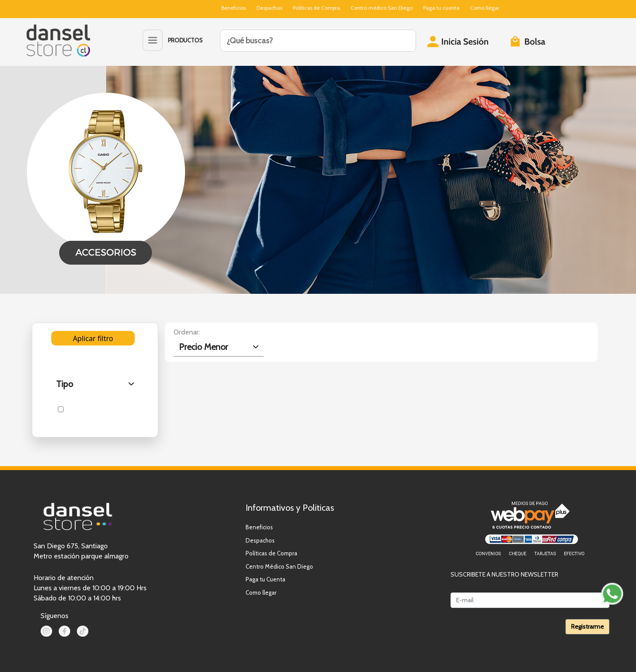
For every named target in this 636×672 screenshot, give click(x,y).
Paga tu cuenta (441, 8)
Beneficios (234, 8)
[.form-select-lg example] (219, 347)
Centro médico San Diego (382, 8)
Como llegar (485, 8)
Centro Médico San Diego (279, 566)
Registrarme (587, 626)
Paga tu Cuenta (265, 579)
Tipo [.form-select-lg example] (64, 384)
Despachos (269, 8)
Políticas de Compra (316, 8)
